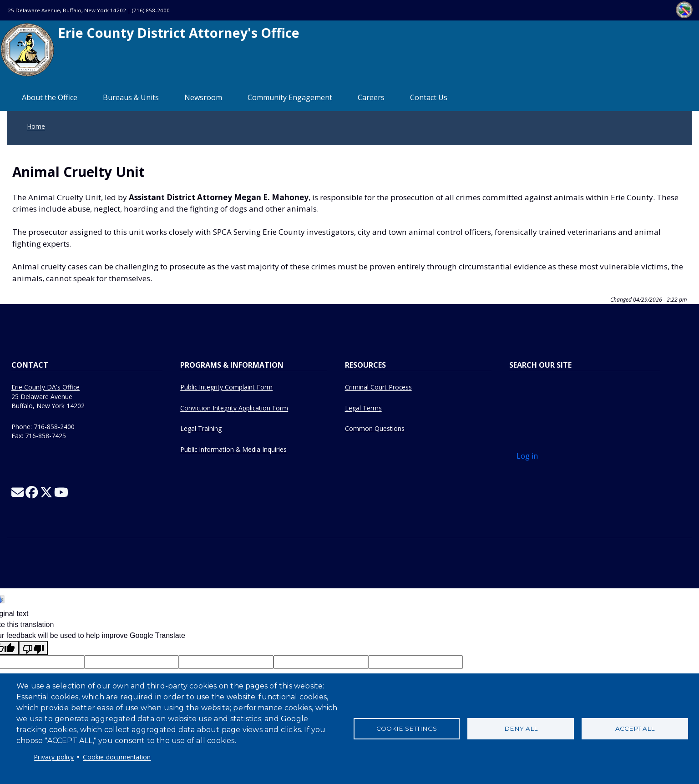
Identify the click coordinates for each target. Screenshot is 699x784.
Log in (527, 456)
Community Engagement (290, 97)
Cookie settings (407, 728)
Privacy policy (54, 757)
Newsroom (203, 97)
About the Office (50, 97)
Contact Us (429, 97)
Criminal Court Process (378, 387)
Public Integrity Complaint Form (226, 387)
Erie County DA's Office (46, 387)
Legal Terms (363, 408)
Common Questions (375, 428)
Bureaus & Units (131, 97)
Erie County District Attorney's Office (150, 50)
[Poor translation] (33, 648)
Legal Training (201, 428)
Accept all (635, 728)
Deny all (521, 728)
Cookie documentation (117, 757)
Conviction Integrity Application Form (234, 408)
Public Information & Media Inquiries (233, 449)
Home (36, 126)
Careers (371, 97)
